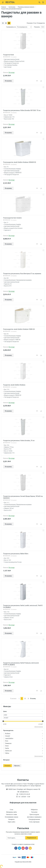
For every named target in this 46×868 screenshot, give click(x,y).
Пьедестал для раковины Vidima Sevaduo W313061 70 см (22, 110)
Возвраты (12, 819)
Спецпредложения (34, 819)
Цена (23, 711)
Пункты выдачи (34, 815)
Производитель (23, 730)
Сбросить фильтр (39, 727)
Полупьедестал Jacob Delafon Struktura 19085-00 (19, 329)
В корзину (8, 81)
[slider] (3, 721)
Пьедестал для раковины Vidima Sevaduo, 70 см (19, 441)
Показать (8, 766)
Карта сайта (11, 822)
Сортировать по (11, 27)
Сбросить (17, 766)
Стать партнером (34, 822)
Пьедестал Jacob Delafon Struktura (14, 385)
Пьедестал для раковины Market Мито (16, 554)
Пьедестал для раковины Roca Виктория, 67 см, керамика (22, 274)
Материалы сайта (12, 812)
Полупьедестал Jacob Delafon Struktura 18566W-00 (20, 162)
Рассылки (34, 812)
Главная (4, 7)
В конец (33, 699)
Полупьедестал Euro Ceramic (12, 218)
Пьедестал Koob (8, 55)
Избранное (34, 810)
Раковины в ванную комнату (26, 7)
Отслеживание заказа (11, 817)
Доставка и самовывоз (34, 817)
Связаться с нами (11, 815)
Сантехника (12, 7)
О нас (12, 810)
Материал (23, 760)
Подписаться (32, 838)
